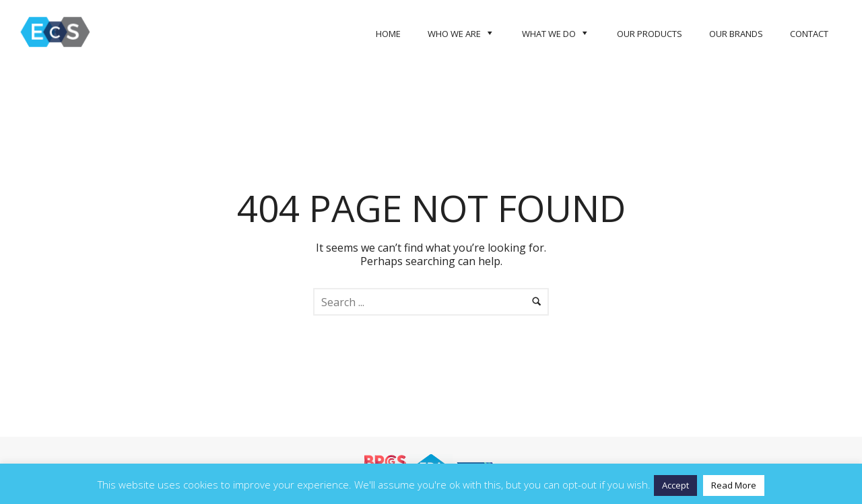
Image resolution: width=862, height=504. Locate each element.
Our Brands (736, 34)
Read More (734, 485)
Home (388, 34)
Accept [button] (675, 485)
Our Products (650, 34)
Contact (809, 34)
